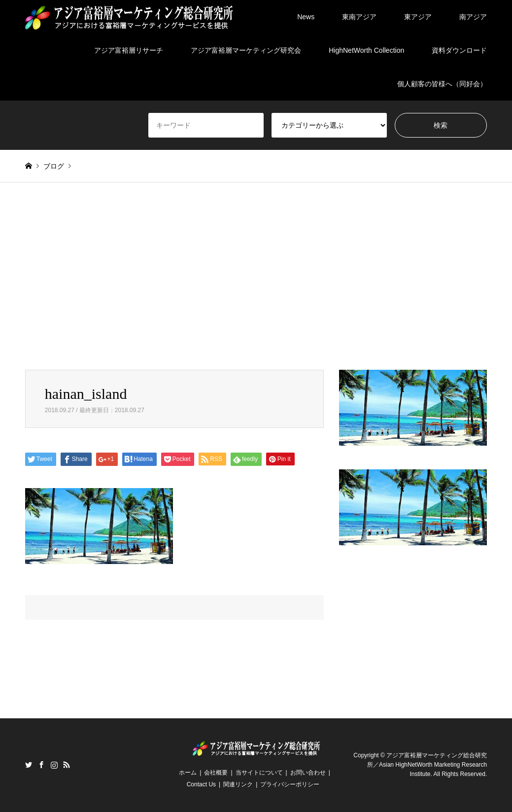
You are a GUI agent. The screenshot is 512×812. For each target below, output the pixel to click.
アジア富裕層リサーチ (129, 50)
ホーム (188, 773)
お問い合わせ (308, 773)
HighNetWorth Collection (366, 50)
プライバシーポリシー (290, 784)
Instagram (54, 765)
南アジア (473, 17)
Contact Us (201, 784)
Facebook (41, 765)
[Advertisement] (256, 276)
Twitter (29, 765)
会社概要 (216, 773)
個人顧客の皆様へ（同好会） (442, 84)
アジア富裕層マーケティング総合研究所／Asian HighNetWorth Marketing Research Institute (427, 765)
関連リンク (238, 784)
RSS (67, 765)
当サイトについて (259, 773)
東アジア (418, 17)
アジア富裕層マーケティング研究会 (246, 50)
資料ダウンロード (459, 50)
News (306, 17)
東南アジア (359, 17)
